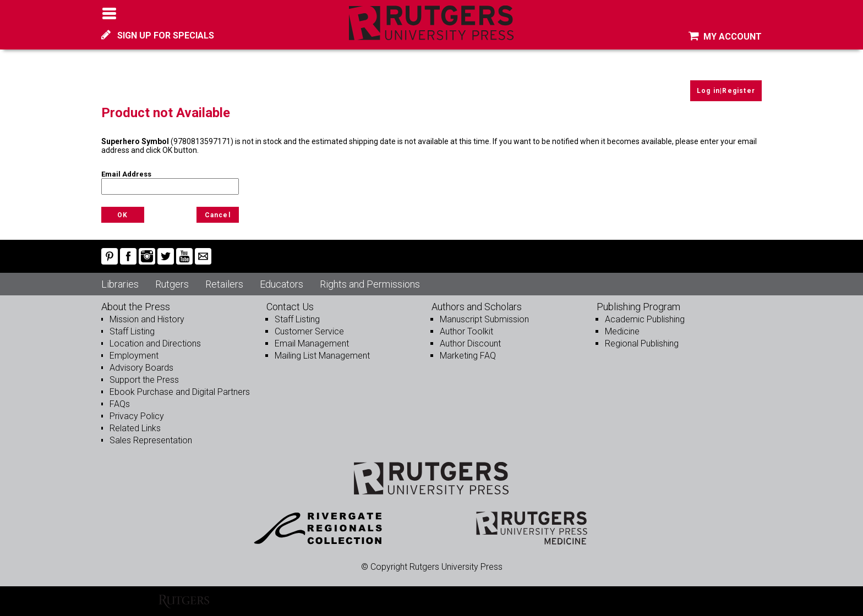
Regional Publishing (642, 343)
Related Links (135, 428)
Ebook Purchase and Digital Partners (180, 392)
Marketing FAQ (468, 356)
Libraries (120, 284)
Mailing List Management (322, 356)
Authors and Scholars (477, 307)
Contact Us (290, 307)
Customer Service (309, 331)
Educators (282, 284)
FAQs (120, 404)
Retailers (224, 284)
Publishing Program (638, 307)
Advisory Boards (141, 368)
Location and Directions (155, 343)
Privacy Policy (137, 416)
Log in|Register (726, 91)
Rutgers (172, 284)
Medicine (622, 331)
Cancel (218, 215)
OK (122, 215)
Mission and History (147, 319)
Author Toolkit (466, 331)
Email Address (126, 174)
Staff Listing (132, 331)
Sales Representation (151, 440)
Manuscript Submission (484, 319)
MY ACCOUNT (725, 37)
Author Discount (470, 343)
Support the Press (144, 380)
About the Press (136, 307)
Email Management (312, 343)
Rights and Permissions (370, 284)
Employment (134, 356)
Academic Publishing (645, 319)
